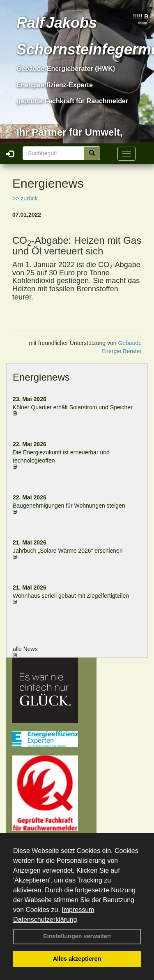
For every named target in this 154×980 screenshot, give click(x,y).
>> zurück (25, 198)
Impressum (78, 910)
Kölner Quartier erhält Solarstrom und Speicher (73, 407)
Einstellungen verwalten (77, 936)
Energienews (41, 377)
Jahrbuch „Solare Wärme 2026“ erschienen (68, 551)
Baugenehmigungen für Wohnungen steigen (69, 506)
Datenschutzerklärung (45, 920)
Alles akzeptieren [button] (77, 959)
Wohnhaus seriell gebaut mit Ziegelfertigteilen (71, 596)
